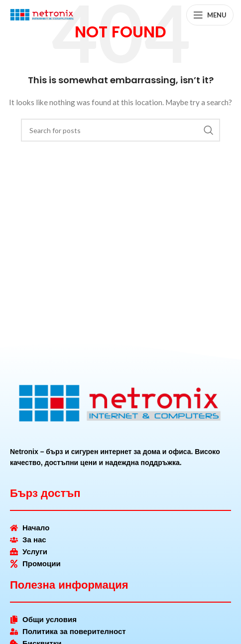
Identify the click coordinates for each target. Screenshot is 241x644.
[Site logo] (42, 14)
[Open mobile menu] (210, 15)
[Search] (120, 130)
